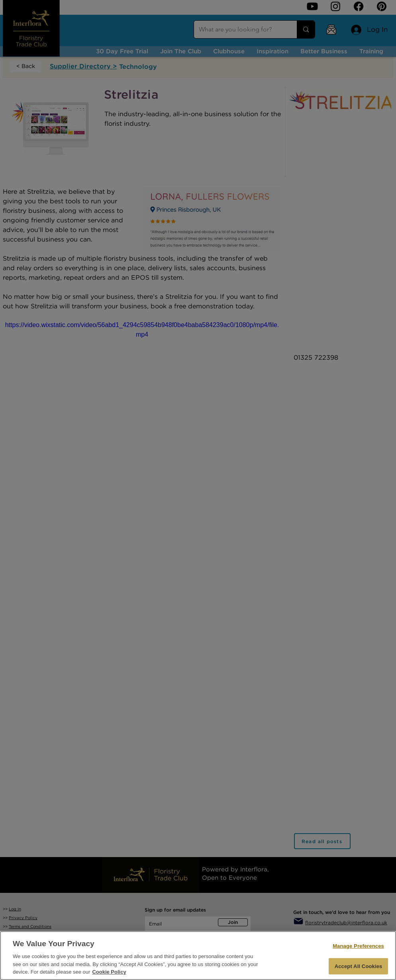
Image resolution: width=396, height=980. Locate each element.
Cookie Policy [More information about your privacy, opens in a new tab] (109, 972)
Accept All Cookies (359, 966)
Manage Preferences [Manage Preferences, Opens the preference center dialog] (358, 946)
